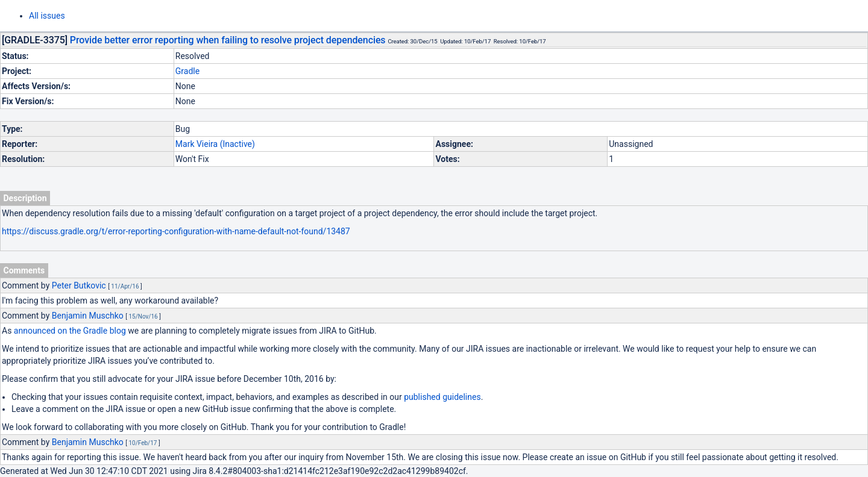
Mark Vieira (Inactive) (215, 144)
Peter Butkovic (79, 285)
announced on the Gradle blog (70, 331)
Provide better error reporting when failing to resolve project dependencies (228, 40)
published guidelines (442, 397)
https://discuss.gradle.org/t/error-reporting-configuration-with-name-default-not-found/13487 (176, 231)
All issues (47, 16)
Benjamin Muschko (88, 316)
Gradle (187, 71)
